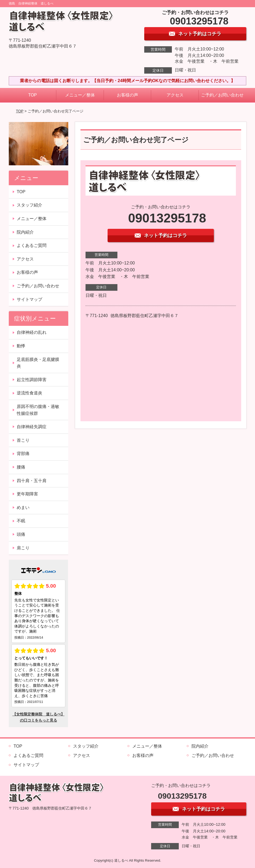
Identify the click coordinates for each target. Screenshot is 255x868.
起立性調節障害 (32, 380)
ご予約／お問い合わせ (222, 95)
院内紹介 (25, 232)
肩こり (23, 548)
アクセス (175, 95)
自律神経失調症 (32, 427)
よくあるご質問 (32, 245)
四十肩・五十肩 (32, 481)
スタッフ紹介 (29, 205)
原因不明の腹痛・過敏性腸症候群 (38, 410)
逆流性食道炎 (29, 393)
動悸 (21, 346)
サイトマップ (29, 299)
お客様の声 (127, 95)
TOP (33, 95)
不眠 (21, 521)
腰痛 (21, 467)
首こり (23, 440)
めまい (23, 507)
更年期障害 (27, 494)
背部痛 (23, 454)
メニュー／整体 (80, 95)
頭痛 (21, 534)
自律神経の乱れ (32, 332)
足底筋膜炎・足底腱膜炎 (38, 363)
